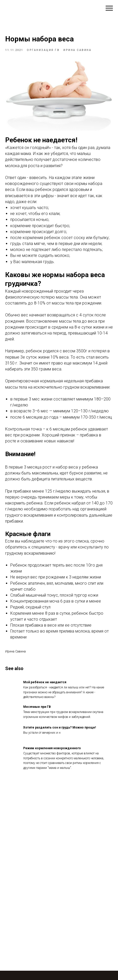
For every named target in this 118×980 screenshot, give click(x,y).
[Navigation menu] (109, 8)
